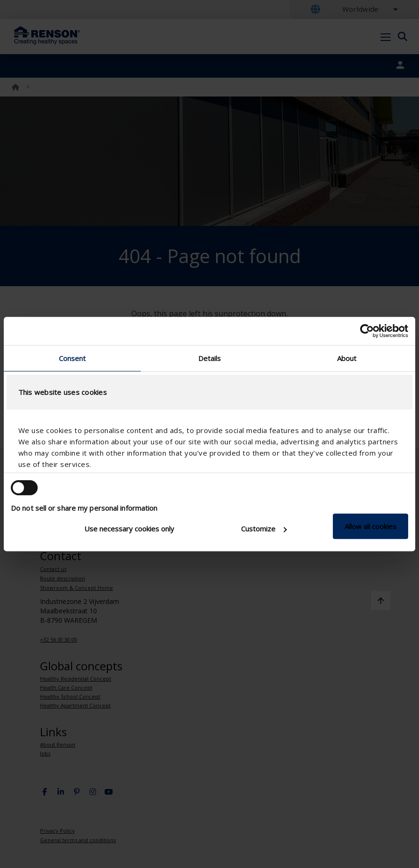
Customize (264, 529)
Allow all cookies (371, 526)
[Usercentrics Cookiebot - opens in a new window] (367, 331)
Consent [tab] (73, 358)
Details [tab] (210, 358)
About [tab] (347, 358)
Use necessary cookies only (129, 529)
